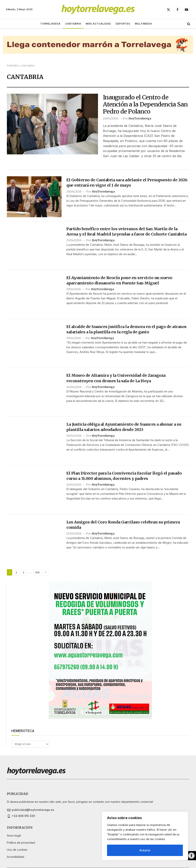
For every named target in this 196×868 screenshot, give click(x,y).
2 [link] (16, 572)
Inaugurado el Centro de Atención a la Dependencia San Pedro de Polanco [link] (145, 104)
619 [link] (37, 572)
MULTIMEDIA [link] (143, 24)
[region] (145, 836)
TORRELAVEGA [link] (50, 24)
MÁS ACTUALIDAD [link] (98, 24)
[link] (191, 856)
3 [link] (23, 572)
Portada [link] (13, 66)
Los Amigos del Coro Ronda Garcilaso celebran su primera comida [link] (123, 525)
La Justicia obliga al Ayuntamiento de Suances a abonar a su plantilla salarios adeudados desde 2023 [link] (124, 427)
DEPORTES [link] (123, 24)
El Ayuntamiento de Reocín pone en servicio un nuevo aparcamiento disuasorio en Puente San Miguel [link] (119, 280)
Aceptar (145, 850)
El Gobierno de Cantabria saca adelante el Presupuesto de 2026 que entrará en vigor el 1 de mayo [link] (127, 182)
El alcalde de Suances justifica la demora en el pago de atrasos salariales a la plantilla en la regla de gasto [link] (126, 329)
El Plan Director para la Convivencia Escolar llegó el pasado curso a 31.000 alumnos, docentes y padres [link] (124, 476)
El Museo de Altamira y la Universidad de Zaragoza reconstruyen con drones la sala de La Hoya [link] (116, 378)
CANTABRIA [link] (73, 24)
